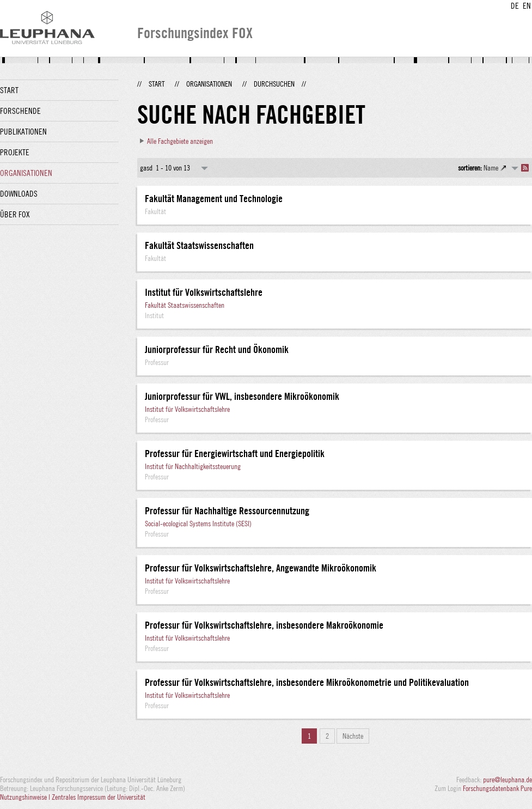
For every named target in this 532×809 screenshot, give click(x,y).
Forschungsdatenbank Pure (497, 788)
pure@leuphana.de (507, 780)
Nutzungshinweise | (26, 797)
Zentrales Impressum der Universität (99, 797)
